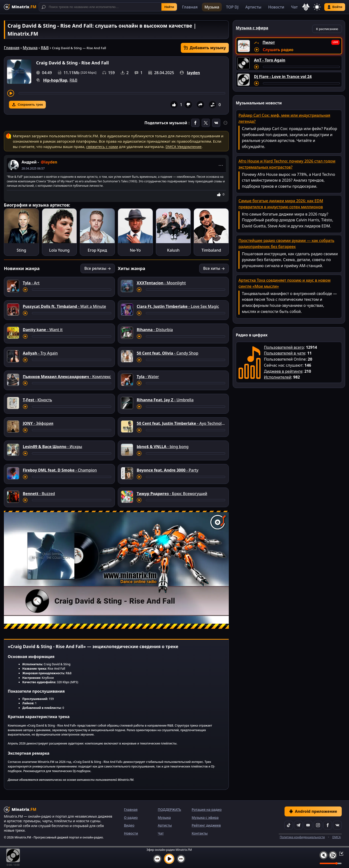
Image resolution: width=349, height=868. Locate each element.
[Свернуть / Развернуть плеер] (340, 853)
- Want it (43, 330)
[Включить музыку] (169, 859)
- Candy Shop (167, 353)
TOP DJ (232, 7)
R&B (45, 48)
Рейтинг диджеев (206, 825)
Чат (294, 7)
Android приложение (313, 811)
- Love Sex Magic (178, 306)
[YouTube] (308, 825)
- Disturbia (155, 330)
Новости (276, 7)
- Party (168, 470)
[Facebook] (328, 825)
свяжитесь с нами (102, 147)
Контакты (200, 833)
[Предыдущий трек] (157, 859)
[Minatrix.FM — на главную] (20, 7)
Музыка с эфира (205, 818)
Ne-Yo (135, 250)
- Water (148, 377)
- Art (31, 283)
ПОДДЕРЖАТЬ (169, 810)
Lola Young (59, 250)
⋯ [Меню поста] (221, 165)
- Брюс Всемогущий (172, 494)
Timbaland (211, 250)
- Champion (60, 470)
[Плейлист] (333, 855)
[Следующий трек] (181, 859)
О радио (131, 818)
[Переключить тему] (317, 7)
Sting (21, 250)
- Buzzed (39, 494)
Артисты (253, 7)
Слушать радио (278, 50)
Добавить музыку (205, 48)
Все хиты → (214, 268)
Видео (129, 825)
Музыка (212, 7)
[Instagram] (318, 825)
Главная (190, 7)
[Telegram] (298, 825)
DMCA (337, 837)
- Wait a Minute (64, 306)
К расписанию (327, 29)
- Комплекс (67, 377)
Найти (169, 7)
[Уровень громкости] (331, 863)
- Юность (37, 400)
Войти (335, 7)
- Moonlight (161, 283)
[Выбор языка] (306, 7)
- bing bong (163, 447)
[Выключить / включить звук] (324, 855)
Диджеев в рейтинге (283, 371)
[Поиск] (108, 7)
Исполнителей (278, 377)
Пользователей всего (284, 347)
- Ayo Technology (183, 423)
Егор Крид (97, 250)
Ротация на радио (207, 810)
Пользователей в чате (285, 353)
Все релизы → (98, 268)
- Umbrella (165, 400)
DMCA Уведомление (183, 147)
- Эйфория (38, 423)
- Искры (52, 447)
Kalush (173, 250)
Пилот (269, 42)
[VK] (337, 825)
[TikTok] (289, 825)
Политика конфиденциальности (302, 837)
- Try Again (40, 353)
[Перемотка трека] (122, 93)
